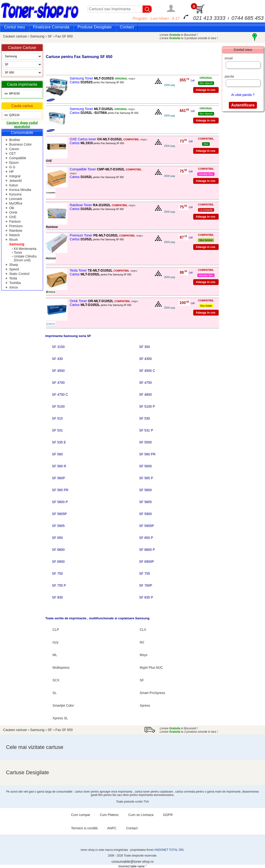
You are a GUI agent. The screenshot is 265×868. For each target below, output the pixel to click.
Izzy (56, 642)
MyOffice (16, 203)
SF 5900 (146, 514)
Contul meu (14, 27)
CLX (143, 630)
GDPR (168, 815)
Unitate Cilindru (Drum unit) (25, 258)
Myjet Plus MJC (151, 668)
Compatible (18, 158)
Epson (14, 163)
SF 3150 (58, 347)
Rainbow (16, 231)
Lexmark (16, 199)
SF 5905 (58, 526)
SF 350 (145, 347)
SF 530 (145, 418)
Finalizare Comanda (51, 27)
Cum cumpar (81, 815)
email (229, 58)
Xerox (14, 287)
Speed (14, 269)
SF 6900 (58, 562)
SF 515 (57, 418)
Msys (144, 655)
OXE (13, 217)
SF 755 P (59, 585)
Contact (127, 27)
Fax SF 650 (64, 36)
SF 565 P (146, 478)
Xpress (145, 705)
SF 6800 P (147, 550)
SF (50, 36)
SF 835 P (146, 597)
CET (12, 153)
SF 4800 (146, 395)
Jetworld (15, 181)
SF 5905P (147, 526)
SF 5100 (58, 406)
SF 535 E (59, 442)
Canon (14, 149)
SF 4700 (58, 383)
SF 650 (57, 538)
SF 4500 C (147, 371)
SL (55, 693)
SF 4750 (146, 383)
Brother (15, 140)
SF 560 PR (147, 454)
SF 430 (57, 359)
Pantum (15, 221)
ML (55, 655)
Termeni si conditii (84, 828)
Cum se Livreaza (141, 815)
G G (12, 167)
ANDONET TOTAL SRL (169, 850)
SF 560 (57, 454)
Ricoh (13, 240)
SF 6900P (147, 562)
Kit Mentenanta (25, 249)
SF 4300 (146, 359)
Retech (14, 235)
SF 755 (145, 573)
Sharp (14, 265)
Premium (16, 226)
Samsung (38, 36)
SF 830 (57, 597)
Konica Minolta (20, 190)
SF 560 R (59, 466)
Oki (12, 208)
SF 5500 (146, 442)
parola (229, 76)
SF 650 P (146, 538)
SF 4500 (58, 371)
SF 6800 (58, 550)
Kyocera (15, 194)
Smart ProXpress (152, 693)
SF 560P (58, 478)
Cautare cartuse (15, 36)
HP (11, 172)
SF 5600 (146, 466)
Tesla (13, 278)
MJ (142, 642)
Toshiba (15, 283)
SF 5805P (59, 514)
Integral (15, 176)
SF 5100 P (147, 406)
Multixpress (61, 668)
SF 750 (57, 573)
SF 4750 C (60, 395)
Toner (18, 253)
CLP (56, 630)
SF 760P (146, 585)
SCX (56, 680)
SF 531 (57, 430)
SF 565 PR (60, 490)
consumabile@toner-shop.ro (132, 862)
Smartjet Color (63, 705)
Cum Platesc (109, 815)
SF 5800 (146, 490)
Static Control (19, 274)
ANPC (112, 828)
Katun (14, 185)
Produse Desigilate (95, 27)
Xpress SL (60, 718)
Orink (13, 212)
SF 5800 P (60, 502)
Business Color (20, 144)
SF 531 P (146, 430)
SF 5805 (146, 502)
